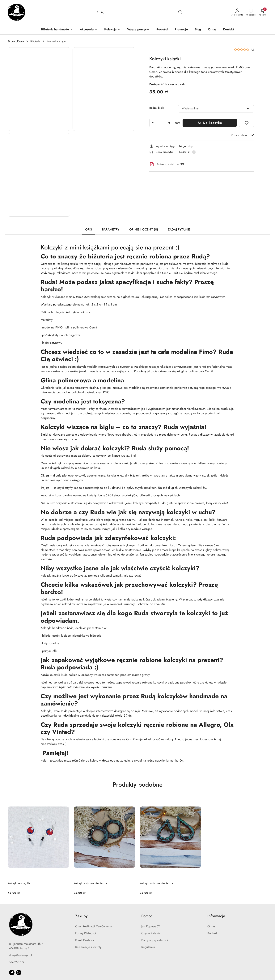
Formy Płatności (86, 933)
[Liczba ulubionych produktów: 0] (251, 12)
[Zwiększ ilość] (169, 123)
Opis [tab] (89, 229)
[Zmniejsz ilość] (152, 123)
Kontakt (212, 933)
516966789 (17, 962)
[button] (39, 89)
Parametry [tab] (111, 229)
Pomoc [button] (147, 916)
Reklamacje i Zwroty (88, 947)
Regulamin (148, 947)
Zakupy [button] (81, 916)
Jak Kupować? (151, 926)
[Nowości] (162, 30)
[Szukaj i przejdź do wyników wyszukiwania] (180, 12)
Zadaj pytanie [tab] (179, 229)
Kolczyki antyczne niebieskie (90, 883)
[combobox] (216, 109)
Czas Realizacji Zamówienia (93, 926)
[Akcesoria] (89, 30)
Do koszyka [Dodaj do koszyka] (210, 123)
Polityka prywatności (155, 940)
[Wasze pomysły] (138, 30)
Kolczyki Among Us (19, 883)
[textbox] (211, 109)
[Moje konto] (237, 12)
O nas (211, 926)
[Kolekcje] (112, 30)
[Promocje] (181, 30)
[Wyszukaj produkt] (139, 12)
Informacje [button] (216, 916)
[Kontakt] (228, 30)
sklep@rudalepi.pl (21, 955)
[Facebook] (12, 973)
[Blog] (198, 30)
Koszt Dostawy (85, 940)
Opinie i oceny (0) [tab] (144, 229)
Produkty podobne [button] (138, 784)
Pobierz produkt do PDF (167, 164)
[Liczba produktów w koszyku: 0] (262, 12)
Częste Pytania (151, 933)
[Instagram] (19, 973)
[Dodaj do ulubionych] (247, 123)
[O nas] (212, 30)
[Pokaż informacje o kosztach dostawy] (194, 152)
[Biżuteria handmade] (57, 30)
